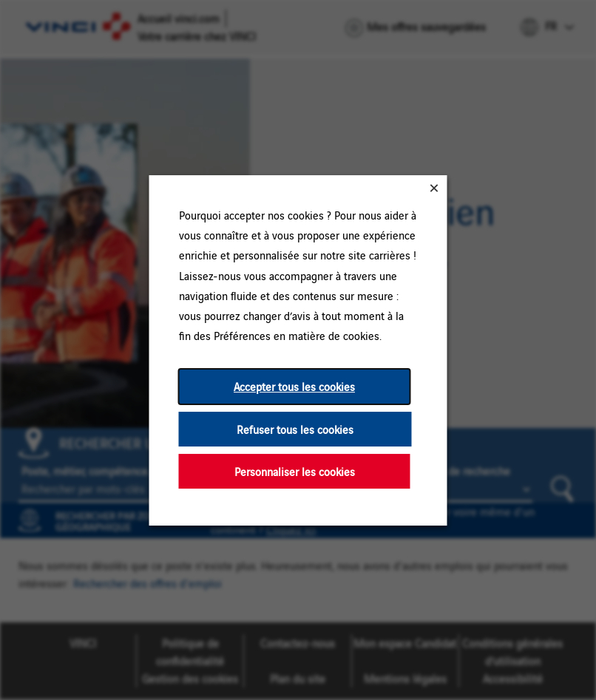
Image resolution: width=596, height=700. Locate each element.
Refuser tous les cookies (295, 428)
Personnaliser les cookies (295, 470)
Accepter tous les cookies (294, 386)
